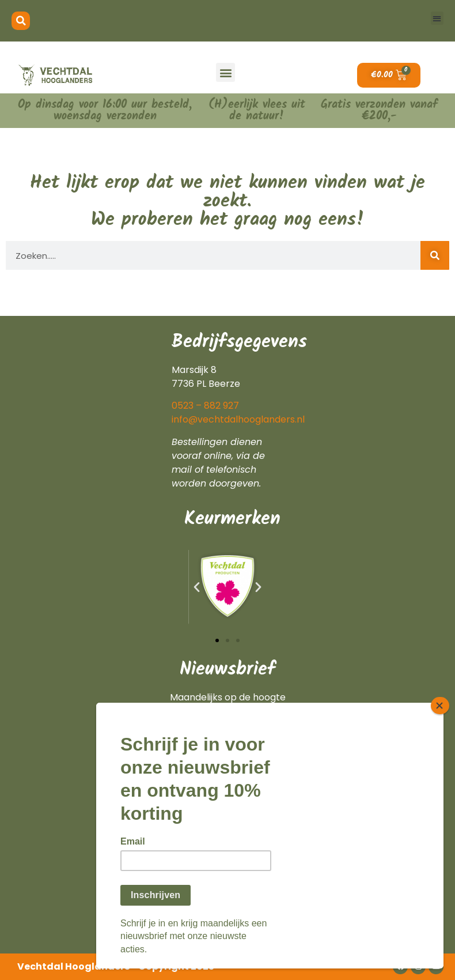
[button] (21, 21)
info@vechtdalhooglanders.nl (238, 419)
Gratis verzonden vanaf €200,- (379, 111)
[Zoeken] (435, 255)
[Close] (440, 706)
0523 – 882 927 (205, 406)
